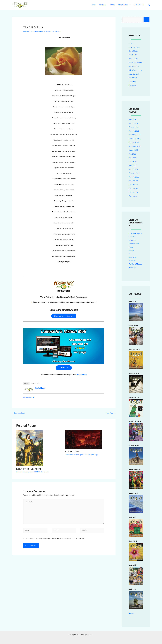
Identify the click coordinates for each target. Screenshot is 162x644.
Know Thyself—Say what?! (29, 469)
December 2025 (135, 135)
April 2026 (132, 119)
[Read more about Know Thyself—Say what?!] (30, 448)
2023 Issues (133, 185)
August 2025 (133, 150)
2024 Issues (133, 181)
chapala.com (82, 375)
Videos (113, 5)
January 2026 (134, 131)
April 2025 (132, 165)
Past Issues (133, 196)
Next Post (111, 413)
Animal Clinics (133, 237)
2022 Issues (133, 188)
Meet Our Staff (134, 74)
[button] (130, 5)
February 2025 (134, 173)
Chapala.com (125, 5)
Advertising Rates (135, 70)
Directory (104, 5)
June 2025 (133, 158)
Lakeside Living (134, 47)
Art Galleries (132, 240)
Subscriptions (134, 66)
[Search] (147, 20)
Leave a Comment (30, 31)
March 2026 (133, 123)
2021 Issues (133, 192)
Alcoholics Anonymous (136, 233)
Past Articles (133, 59)
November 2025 (135, 139)
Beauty (131, 247)
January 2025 (134, 177)
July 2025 (132, 154)
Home (95, 5)
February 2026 (134, 127)
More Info (132, 82)
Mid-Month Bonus (135, 62)
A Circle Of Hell (72, 452)
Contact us (133, 78)
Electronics (132, 261)
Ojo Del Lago (40, 388)
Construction (132, 257)
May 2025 (132, 162)
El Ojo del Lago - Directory (64, 316)
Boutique (131, 250)
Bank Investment (134, 244)
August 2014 (43, 31)
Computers (132, 254)
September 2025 (135, 146)
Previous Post (18, 413)
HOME (131, 43)
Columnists (133, 55)
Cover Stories (134, 51)
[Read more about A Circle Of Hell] (84, 440)
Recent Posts (35, 383)
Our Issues (133, 85)
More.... (131, 613)
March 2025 (133, 169)
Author (26, 383)
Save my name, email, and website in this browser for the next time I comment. (55, 539)
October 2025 (134, 142)
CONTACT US (139, 5)
